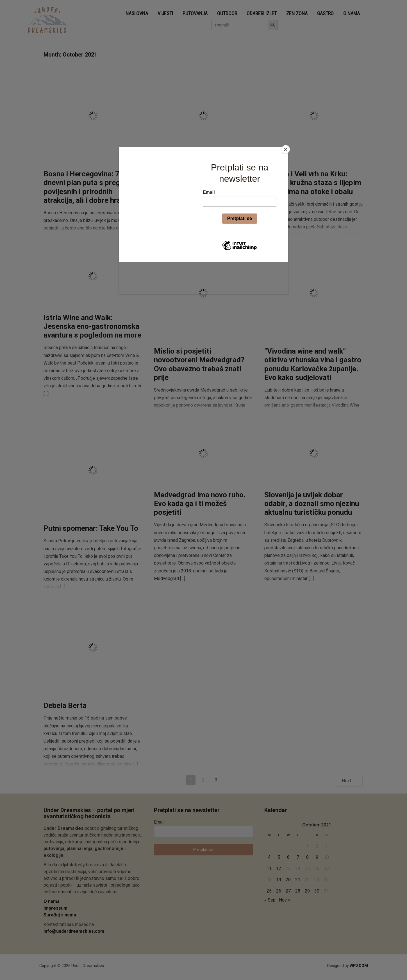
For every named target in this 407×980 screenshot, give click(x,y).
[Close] (287, 149)
